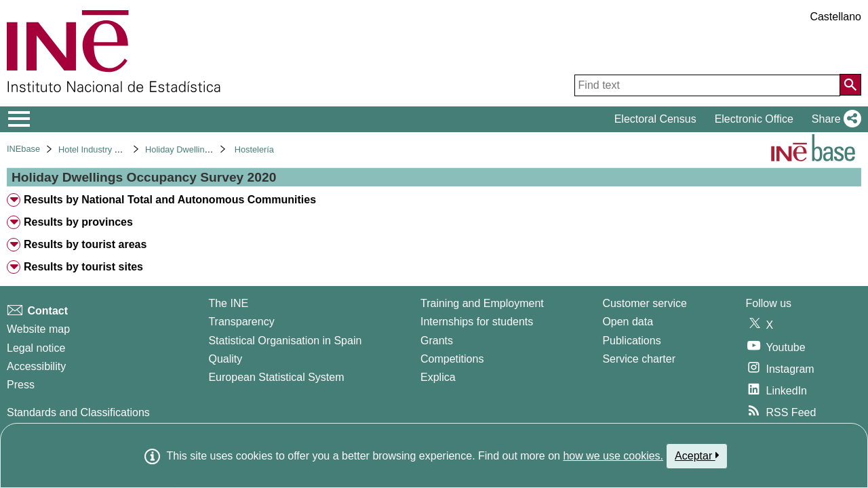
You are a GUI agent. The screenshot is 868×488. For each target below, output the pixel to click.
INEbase (23, 149)
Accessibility (36, 366)
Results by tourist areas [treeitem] (85, 244)
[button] (834, 119)
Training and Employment (482, 303)
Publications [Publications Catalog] (631, 341)
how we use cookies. (613, 456)
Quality (225, 359)
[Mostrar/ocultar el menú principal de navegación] (19, 119)
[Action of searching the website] (850, 85)
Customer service (644, 303)
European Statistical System (276, 377)
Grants (437, 341)
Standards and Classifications (78, 412)
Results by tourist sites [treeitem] (83, 267)
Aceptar (697, 455)
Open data (628, 322)
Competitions (452, 359)
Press (21, 385)
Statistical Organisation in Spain (285, 341)
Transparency (241, 322)
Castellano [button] (835, 17)
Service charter (639, 359)
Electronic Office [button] (754, 119)
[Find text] (707, 85)
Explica (438, 377)
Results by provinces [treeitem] (78, 222)
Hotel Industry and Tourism (110, 149)
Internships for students (477, 322)
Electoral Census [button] (655, 119)
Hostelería (254, 149)
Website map (38, 329)
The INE (228, 303)
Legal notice (36, 348)
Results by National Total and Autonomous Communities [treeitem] (170, 200)
